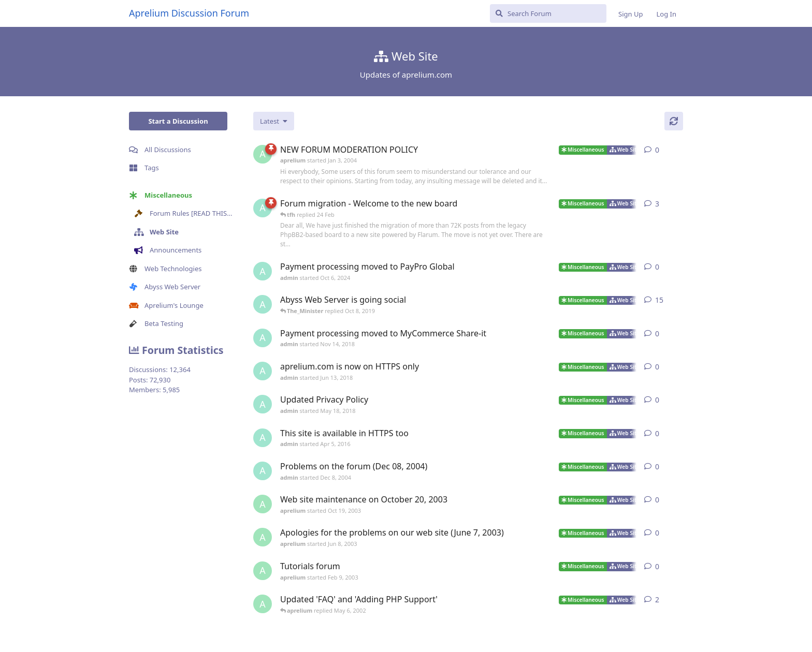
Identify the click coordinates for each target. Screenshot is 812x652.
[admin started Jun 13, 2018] (263, 304)
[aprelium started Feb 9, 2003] (263, 571)
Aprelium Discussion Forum (189, 13)
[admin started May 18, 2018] (263, 404)
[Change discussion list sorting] (274, 121)
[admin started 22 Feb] (263, 208)
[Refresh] (674, 121)
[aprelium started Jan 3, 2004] (263, 154)
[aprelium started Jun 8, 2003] (263, 537)
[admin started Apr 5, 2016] (263, 438)
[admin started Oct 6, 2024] (263, 271)
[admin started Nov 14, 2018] (263, 338)
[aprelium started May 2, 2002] (263, 604)
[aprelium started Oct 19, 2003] (263, 504)
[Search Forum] (548, 13)
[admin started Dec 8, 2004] (263, 471)
